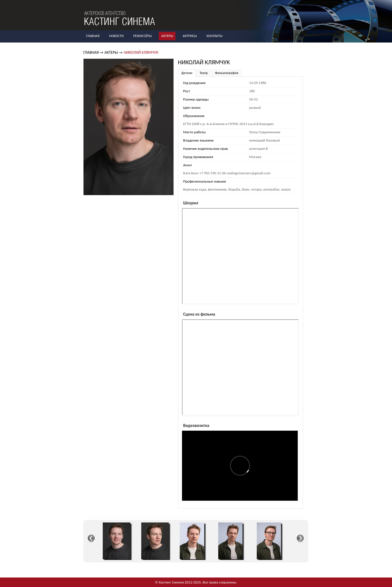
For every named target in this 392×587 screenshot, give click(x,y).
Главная (93, 36)
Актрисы (190, 36)
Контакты (214, 36)
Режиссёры (142, 36)
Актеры (167, 36)
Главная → (93, 52)
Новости (116, 36)
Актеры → (113, 52)
